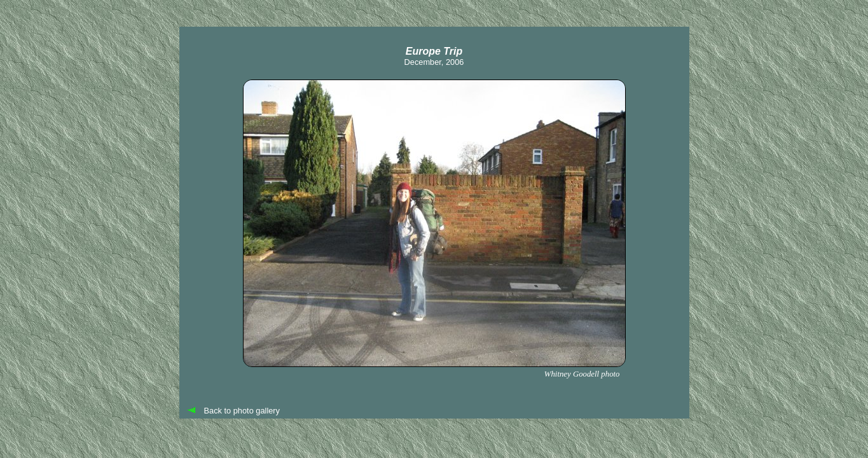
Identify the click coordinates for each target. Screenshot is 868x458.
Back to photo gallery (242, 411)
